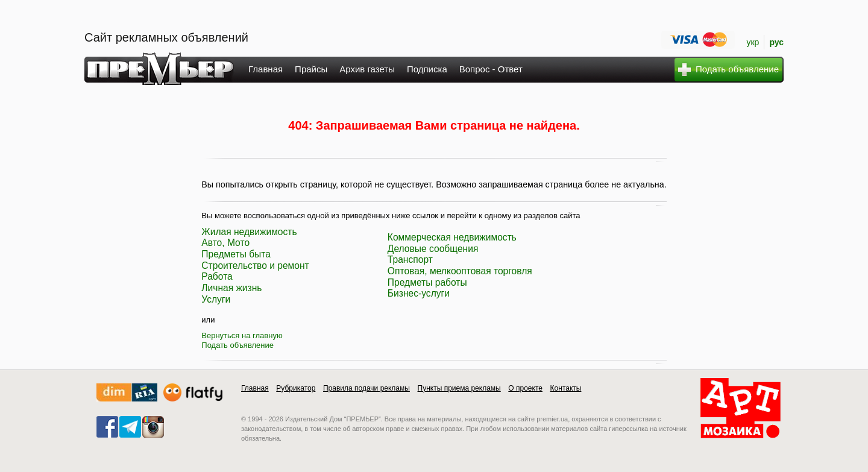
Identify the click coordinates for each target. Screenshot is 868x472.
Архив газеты (367, 69)
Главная (266, 69)
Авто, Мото (225, 243)
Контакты (566, 388)
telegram (130, 427)
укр (753, 42)
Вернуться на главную (242, 335)
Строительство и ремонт (255, 266)
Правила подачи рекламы (366, 388)
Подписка (427, 69)
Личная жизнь (231, 288)
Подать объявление (237, 345)
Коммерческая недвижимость (452, 237)
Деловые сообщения (433, 249)
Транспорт (410, 260)
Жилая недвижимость (249, 232)
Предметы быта (236, 254)
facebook (107, 427)
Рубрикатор (296, 388)
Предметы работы (427, 282)
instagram (153, 427)
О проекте (525, 388)
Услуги (216, 299)
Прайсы (311, 69)
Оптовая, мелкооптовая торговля (460, 271)
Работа (217, 276)
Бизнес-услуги (419, 293)
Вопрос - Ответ (491, 69)
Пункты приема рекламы (459, 388)
